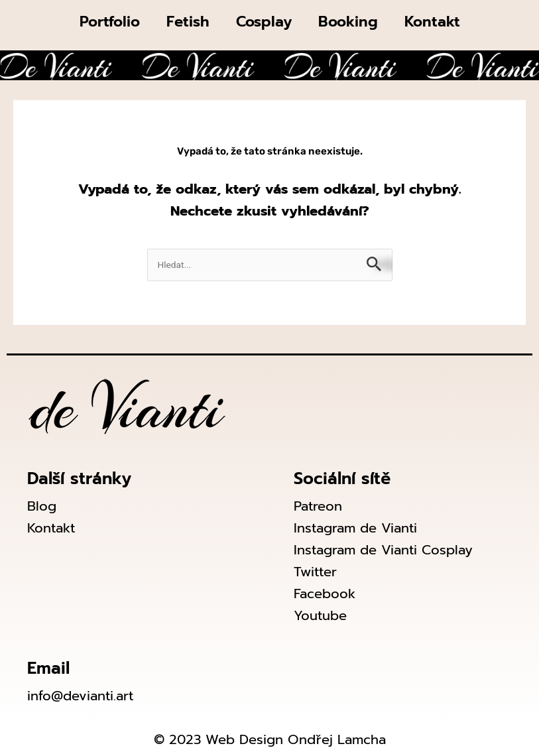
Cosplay (264, 22)
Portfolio (110, 22)
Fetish (188, 22)
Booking (348, 22)
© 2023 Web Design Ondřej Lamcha (270, 739)
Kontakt (432, 22)
